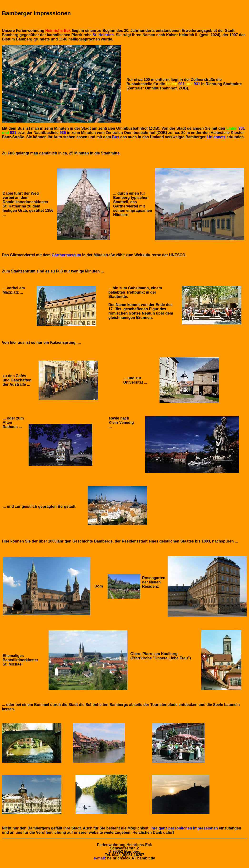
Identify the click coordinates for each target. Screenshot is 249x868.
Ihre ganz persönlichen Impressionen (185, 828)
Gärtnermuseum (66, 255)
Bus (116, 137)
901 (182, 84)
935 (63, 133)
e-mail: (100, 858)
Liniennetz (216, 137)
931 (197, 84)
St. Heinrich (103, 35)
